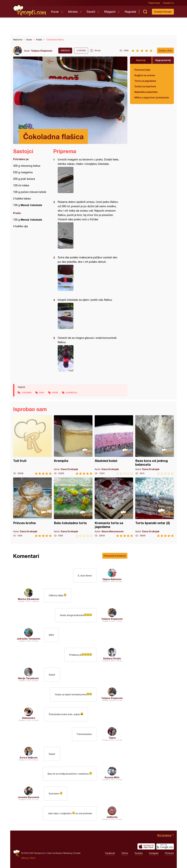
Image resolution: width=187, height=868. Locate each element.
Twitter (125, 853)
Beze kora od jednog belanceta (155, 445)
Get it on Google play (165, 846)
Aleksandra (28, 718)
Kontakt (77, 853)
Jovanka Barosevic (29, 797)
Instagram (154, 853)
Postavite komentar (115, 556)
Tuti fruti (32, 445)
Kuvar (55, 12)
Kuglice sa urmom (145, 75)
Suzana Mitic (112, 777)
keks (42, 392)
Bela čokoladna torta (73, 507)
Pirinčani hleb (142, 70)
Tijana (112, 738)
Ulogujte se (168, 3)
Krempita (73, 445)
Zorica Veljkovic (29, 757)
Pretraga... (145, 12)
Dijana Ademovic (112, 579)
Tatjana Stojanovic (42, 51)
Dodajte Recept (163, 12)
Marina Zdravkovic (29, 599)
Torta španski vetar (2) (155, 507)
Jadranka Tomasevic (29, 639)
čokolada (27, 392)
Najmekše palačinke (146, 92)
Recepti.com (30, 10)
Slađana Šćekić (112, 658)
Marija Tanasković (28, 678)
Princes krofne (32, 507)
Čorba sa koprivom (145, 86)
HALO (33, 858)
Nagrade (130, 12)
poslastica (71, 392)
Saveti (91, 12)
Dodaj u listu (165, 50)
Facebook (110, 853)
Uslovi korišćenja (54, 853)
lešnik (55, 392)
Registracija (154, 3)
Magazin (110, 12)
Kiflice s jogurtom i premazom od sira (152, 97)
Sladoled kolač (114, 445)
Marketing (68, 853)
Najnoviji (141, 60)
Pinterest (169, 853)
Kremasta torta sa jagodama (114, 507)
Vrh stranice (164, 835)
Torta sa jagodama (145, 81)
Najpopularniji (163, 60)
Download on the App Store (146, 846)
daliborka (112, 817)
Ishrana (73, 12)
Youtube (139, 853)
